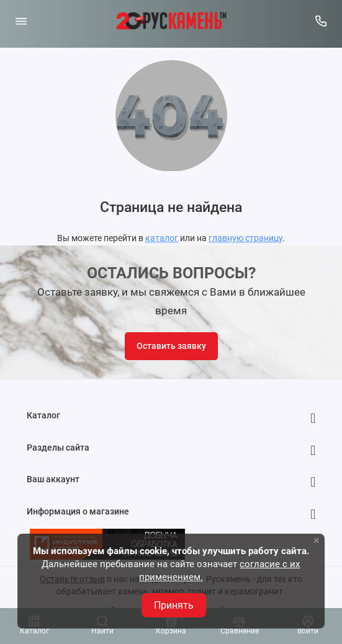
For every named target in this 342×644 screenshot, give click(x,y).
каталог (162, 238)
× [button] (317, 540)
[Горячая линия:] (322, 21)
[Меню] (21, 21)
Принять (174, 605)
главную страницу (245, 238)
